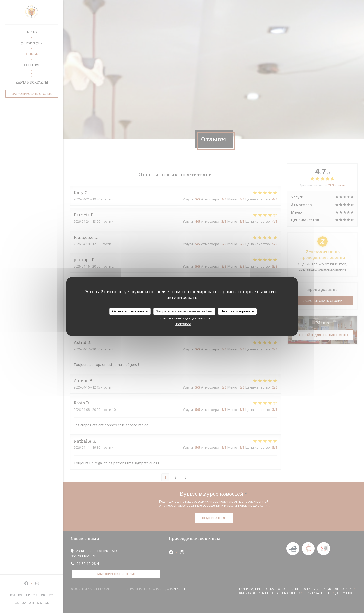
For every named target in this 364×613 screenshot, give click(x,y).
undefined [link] (183, 324)
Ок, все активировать (130, 311)
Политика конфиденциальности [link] (184, 318)
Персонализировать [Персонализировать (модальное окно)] (237, 311)
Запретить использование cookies (184, 311)
